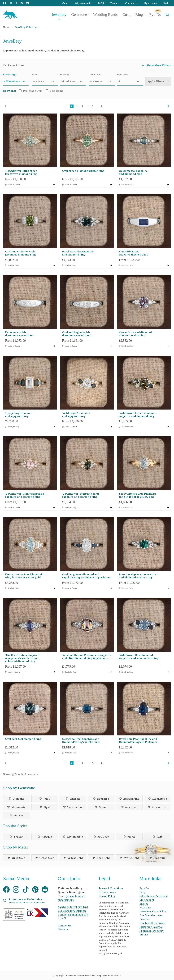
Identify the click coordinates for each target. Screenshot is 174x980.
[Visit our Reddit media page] (28, 3)
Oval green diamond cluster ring (83, 171)
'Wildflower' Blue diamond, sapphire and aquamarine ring (139, 657)
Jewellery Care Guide (153, 911)
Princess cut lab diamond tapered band (20, 334)
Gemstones (80, 14)
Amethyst (129, 807)
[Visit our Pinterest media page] (22, 3)
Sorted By (73, 79)
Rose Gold (101, 858)
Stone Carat (130, 79)
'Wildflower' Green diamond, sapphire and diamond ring (137, 414)
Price (45, 79)
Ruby (45, 799)
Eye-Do (155, 14)
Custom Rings (133, 14)
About (65, 3)
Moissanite (16, 807)
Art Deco (101, 837)
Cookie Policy (107, 896)
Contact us (64, 925)
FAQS (101, 3)
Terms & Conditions (111, 888)
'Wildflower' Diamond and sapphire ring (76, 414)
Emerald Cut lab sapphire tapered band (134, 253)
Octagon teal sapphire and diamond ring (133, 172)
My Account (150, 3)
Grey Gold (16, 858)
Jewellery (59, 14)
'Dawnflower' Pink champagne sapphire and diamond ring (25, 495)
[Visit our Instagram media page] (10, 3)
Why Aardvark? (83, 3)
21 (102, 106)
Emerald (73, 799)
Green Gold (45, 858)
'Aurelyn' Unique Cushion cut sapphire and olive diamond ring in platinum (87, 657)
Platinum (157, 858)
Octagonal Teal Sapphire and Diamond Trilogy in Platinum (81, 740)
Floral (129, 837)
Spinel (101, 807)
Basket (167, 3)
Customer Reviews (151, 927)
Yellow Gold (73, 858)
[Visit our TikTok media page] (16, 3)
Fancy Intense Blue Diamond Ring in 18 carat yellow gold (137, 495)
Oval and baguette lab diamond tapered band (77, 334)
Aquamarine (129, 799)
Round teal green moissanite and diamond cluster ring (137, 576)
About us (63, 929)
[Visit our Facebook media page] (4, 3)
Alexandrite (158, 807)
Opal (45, 807)
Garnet (17, 815)
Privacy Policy (107, 892)
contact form (39, 902)
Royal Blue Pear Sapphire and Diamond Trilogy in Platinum (138, 740)
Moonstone (158, 799)
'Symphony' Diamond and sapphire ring (19, 414)
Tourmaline (73, 807)
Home (6, 27)
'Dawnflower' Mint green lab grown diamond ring (21, 172)
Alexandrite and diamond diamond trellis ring (135, 334)
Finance (115, 3)
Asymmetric (73, 837)
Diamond (16, 799)
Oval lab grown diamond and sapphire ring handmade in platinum (86, 576)
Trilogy (16, 837)
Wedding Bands (105, 14)
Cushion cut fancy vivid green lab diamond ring (20, 253)
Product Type (16, 79)
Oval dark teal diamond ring (23, 739)
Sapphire (101, 799)
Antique (45, 837)
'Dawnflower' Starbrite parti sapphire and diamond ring (81, 495)
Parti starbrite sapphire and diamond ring (78, 253)
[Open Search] (167, 15)
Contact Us (131, 3)
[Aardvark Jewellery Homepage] (11, 14)
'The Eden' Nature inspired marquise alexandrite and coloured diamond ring (22, 658)
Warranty (145, 907)
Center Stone (102, 79)
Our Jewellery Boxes (152, 923)
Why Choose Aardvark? (154, 896)
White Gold (129, 858)
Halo (158, 837)
